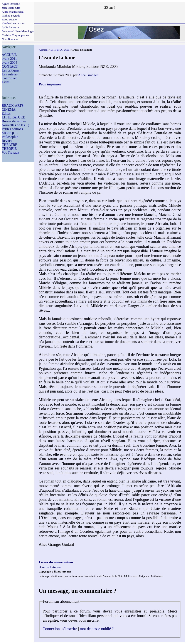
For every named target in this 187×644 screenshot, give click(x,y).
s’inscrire (70, 629)
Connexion (51, 629)
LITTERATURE (13, 117)
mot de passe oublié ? (97, 629)
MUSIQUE (10, 133)
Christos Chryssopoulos (15, 35)
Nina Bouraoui (10, 39)
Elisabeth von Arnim (13, 23)
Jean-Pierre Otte (11, 8)
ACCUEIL (9, 55)
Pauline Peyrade (11, 16)
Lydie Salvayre (10, 27)
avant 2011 (9, 59)
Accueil (43, 50)
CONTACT (10, 66)
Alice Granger (88, 75)
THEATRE (9, 145)
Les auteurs (10, 74)
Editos (6, 113)
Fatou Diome (9, 19)
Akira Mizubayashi (13, 12)
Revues (7, 141)
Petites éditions (12, 129)
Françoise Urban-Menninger (18, 31)
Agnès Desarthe (11, 4)
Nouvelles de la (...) (15, 125)
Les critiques (11, 70)
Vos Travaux (10, 152)
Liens (6, 82)
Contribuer (9, 78)
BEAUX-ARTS (13, 106)
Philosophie (10, 137)
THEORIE (9, 149)
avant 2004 (9, 62)
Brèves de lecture (14, 121)
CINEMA (9, 109)
